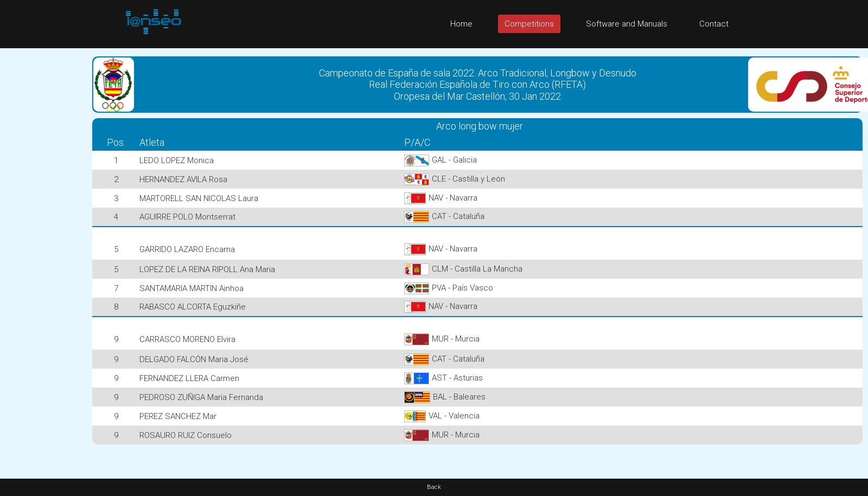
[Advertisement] (43, 211)
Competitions (529, 24)
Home (461, 24)
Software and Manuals (627, 24)
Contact (714, 24)
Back (434, 487)
